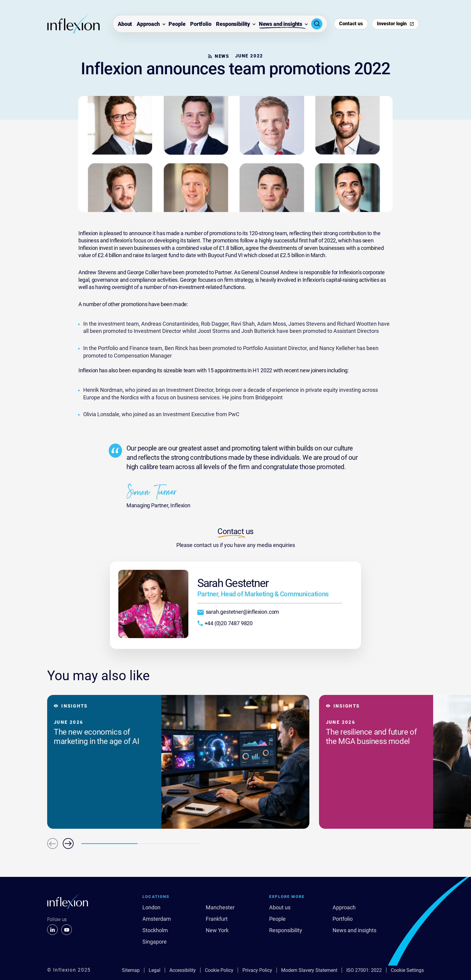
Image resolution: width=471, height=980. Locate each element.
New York (217, 930)
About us (280, 908)
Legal (155, 970)
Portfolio (201, 24)
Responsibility (233, 24)
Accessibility (183, 970)
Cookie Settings (407, 970)
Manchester (220, 908)
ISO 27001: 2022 (364, 970)
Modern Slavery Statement (309, 970)
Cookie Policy (219, 970)
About (125, 24)
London (151, 908)
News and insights (281, 24)
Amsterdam (157, 919)
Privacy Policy (257, 970)
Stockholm (155, 930)
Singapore (155, 942)
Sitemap (131, 970)
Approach (148, 24)
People (177, 24)
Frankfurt (217, 919)
